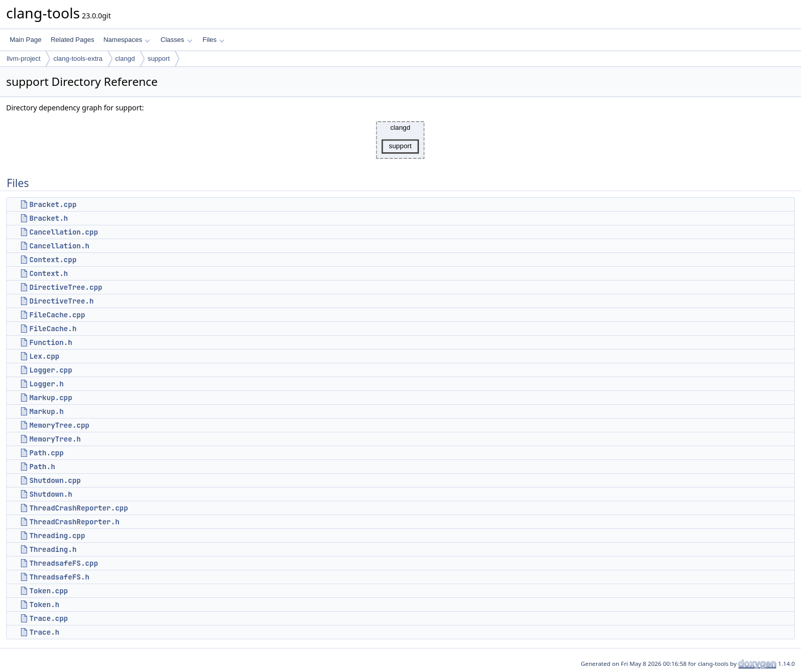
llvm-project (23, 59)
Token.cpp (49, 591)
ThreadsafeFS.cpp (63, 563)
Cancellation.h (59, 246)
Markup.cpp (51, 398)
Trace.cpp (49, 618)
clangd (125, 59)
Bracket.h (49, 218)
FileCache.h (53, 329)
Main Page (26, 40)
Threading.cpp (57, 536)
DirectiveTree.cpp (66, 287)
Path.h (42, 467)
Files (214, 40)
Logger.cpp (51, 370)
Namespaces (126, 40)
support (159, 59)
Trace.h (44, 632)
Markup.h (46, 411)
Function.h (51, 342)
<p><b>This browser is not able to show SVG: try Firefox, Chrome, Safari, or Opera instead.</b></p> (400, 140)
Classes (176, 40)
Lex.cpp (44, 356)
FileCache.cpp (57, 315)
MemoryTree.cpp (59, 425)
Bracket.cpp (53, 204)
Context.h (49, 273)
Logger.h (46, 384)
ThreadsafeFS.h (59, 577)
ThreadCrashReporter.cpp (78, 508)
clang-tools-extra (78, 59)
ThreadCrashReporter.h (74, 522)
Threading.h (53, 549)
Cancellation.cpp (63, 232)
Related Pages (72, 40)
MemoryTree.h (55, 439)
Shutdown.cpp (55, 480)
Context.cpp (53, 260)
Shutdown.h (51, 494)
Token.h (44, 605)
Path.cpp (46, 453)
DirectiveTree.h (61, 301)
